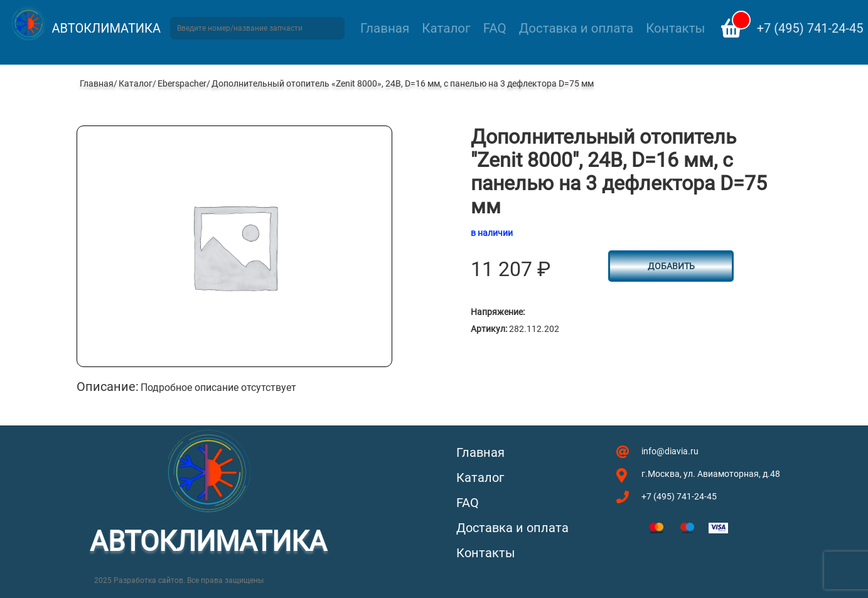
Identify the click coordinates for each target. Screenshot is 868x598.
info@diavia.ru (670, 451)
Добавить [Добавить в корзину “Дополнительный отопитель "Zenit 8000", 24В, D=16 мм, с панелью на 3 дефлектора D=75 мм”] (671, 266)
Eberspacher (182, 83)
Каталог (446, 28)
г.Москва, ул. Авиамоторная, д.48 (711, 474)
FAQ (495, 28)
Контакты (675, 28)
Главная (385, 28)
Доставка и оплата (576, 28)
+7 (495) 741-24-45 (810, 28)
